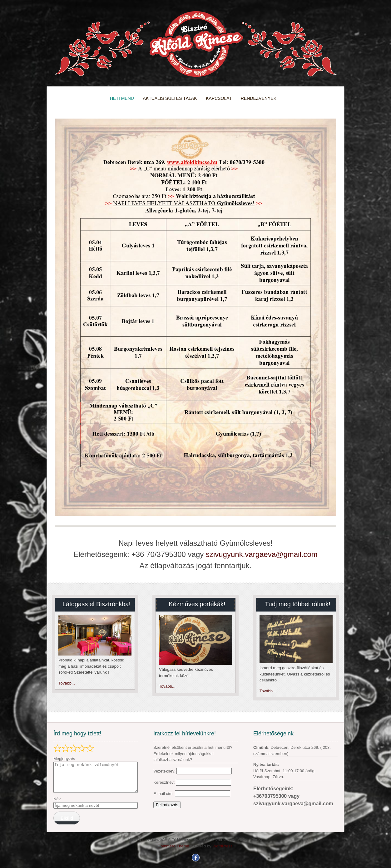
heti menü (122, 98)
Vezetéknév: (164, 771)
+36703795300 (271, 796)
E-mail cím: (164, 794)
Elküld (67, 818)
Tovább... (67, 683)
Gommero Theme (173, 846)
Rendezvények (259, 98)
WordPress (222, 846)
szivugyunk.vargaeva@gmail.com (262, 554)
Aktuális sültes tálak (170, 98)
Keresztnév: (165, 782)
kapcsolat (219, 98)
